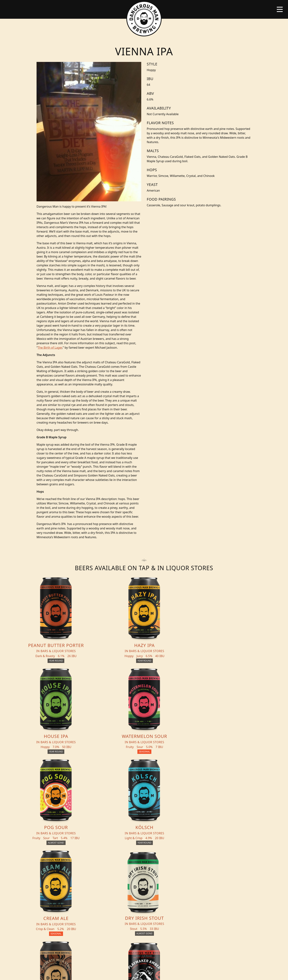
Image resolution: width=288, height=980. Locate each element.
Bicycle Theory (159, 974)
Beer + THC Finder (69, 882)
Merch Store (231, 876)
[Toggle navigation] (280, 9)
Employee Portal (178, 974)
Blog (58, 889)
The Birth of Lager (50, 348)
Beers (59, 875)
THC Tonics (102, 875)
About (98, 889)
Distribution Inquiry (65, 899)
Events (98, 882)
